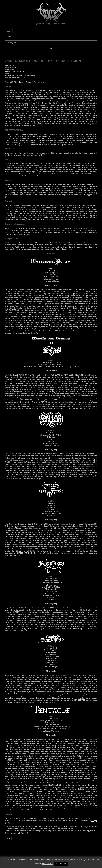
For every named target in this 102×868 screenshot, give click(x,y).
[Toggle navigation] (9, 30)
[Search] (51, 36)
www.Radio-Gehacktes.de (48, 829)
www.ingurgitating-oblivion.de (25, 333)
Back (8, 838)
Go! (51, 49)
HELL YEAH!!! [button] (61, 864)
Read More (47, 864)
